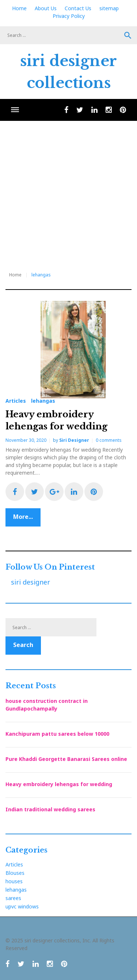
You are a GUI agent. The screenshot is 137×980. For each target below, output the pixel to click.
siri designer (74, 440)
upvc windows (22, 906)
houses (14, 881)
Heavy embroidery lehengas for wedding (59, 784)
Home (19, 8)
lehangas (43, 401)
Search (128, 35)
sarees (13, 898)
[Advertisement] (68, 193)
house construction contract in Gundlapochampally (47, 705)
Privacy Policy (69, 16)
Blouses (15, 873)
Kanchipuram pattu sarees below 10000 (57, 734)
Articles (16, 401)
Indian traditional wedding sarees (50, 809)
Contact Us (78, 8)
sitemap (109, 8)
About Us (46, 8)
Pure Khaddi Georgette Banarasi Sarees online (66, 759)
